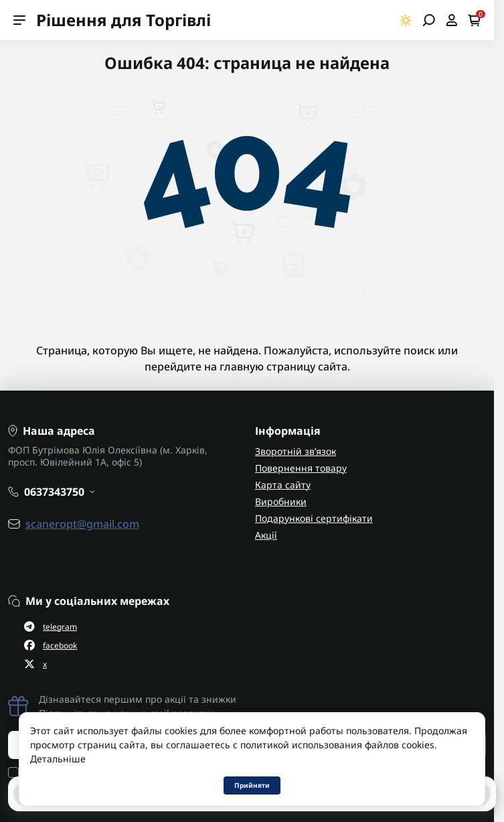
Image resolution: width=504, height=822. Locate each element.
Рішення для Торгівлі (123, 20)
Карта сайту (283, 485)
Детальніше (58, 759)
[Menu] (19, 20)
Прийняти (252, 785)
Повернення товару (301, 468)
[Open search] (429, 20)
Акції (266, 535)
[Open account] (451, 20)
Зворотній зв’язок (296, 451)
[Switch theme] (406, 20)
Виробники (281, 501)
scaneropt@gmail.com (82, 524)
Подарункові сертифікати (314, 518)
